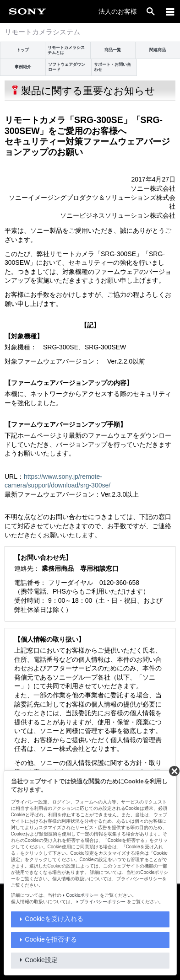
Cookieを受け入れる (54, 919)
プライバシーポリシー (103, 902)
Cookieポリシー (82, 895)
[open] (151, 11)
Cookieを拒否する (51, 939)
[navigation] (170, 11)
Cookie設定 (41, 960)
